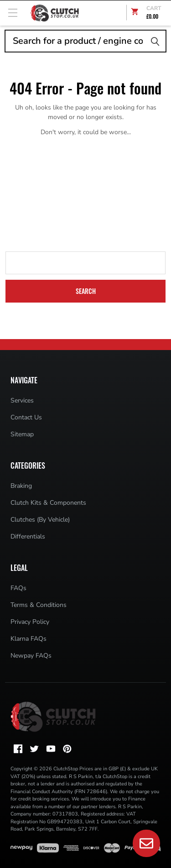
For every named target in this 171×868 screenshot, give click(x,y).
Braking (21, 486)
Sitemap (22, 434)
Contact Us (26, 417)
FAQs (18, 588)
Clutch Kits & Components (48, 503)
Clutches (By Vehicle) (40, 520)
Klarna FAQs (28, 639)
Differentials (28, 536)
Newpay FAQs (31, 656)
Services (22, 400)
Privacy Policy (30, 622)
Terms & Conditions (39, 605)
